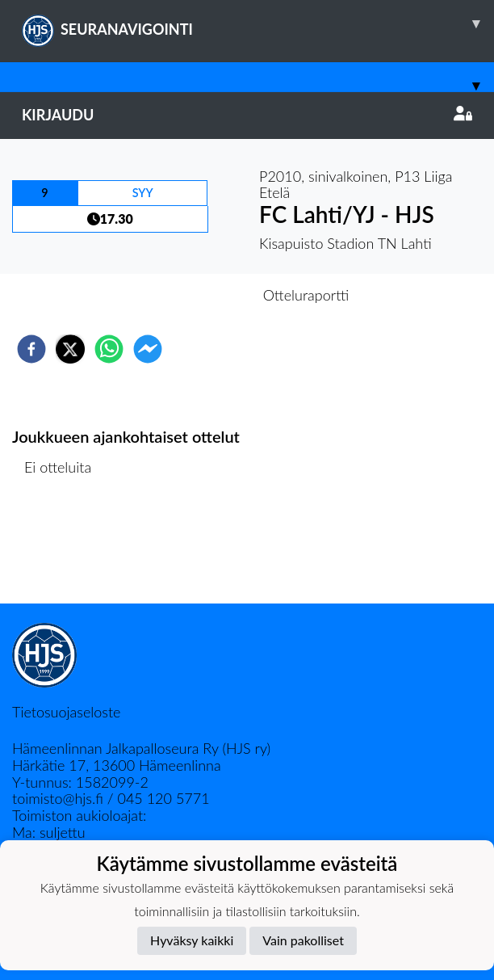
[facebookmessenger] (148, 349)
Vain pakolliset (303, 940)
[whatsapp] (109, 349)
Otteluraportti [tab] (306, 295)
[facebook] (31, 349)
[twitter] (70, 349)
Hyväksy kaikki (192, 940)
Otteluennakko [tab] (191, 295)
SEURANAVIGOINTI (258, 23)
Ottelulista (64, 549)
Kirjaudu (247, 115)
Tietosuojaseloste (66, 712)
